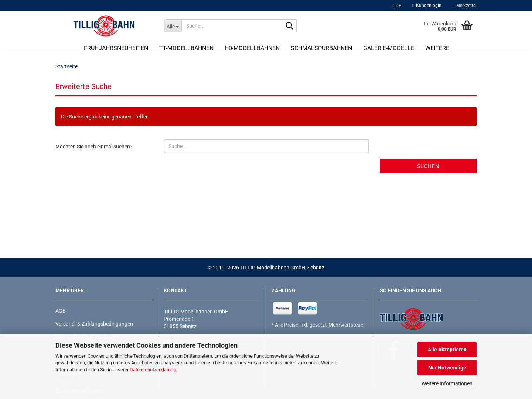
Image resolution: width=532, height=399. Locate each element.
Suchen (428, 166)
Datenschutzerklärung (153, 370)
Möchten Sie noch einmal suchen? (94, 147)
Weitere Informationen (447, 383)
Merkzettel (465, 6)
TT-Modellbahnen (186, 48)
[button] (397, 6)
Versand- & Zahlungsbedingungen (94, 324)
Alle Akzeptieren (447, 350)
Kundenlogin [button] (427, 6)
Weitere (437, 48)
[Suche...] (173, 26)
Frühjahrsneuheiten (116, 48)
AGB (61, 311)
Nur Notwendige (447, 368)
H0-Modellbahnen (252, 48)
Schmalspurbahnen (321, 48)
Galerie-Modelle (389, 48)
